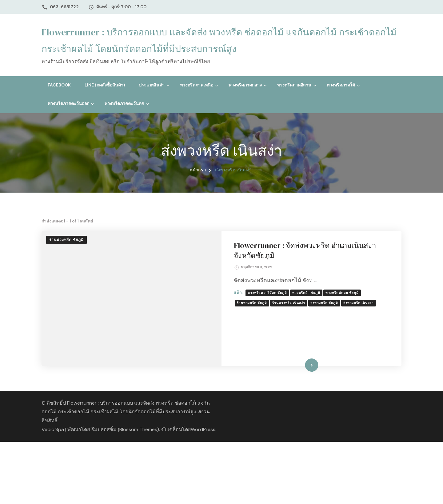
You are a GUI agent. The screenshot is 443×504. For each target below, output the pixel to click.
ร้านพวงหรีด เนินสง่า (289, 303)
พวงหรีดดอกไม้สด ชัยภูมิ (267, 293)
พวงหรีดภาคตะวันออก (68, 103)
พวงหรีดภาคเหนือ (197, 85)
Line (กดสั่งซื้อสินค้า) (105, 85)
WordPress (203, 429)
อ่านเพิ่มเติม (302, 365)
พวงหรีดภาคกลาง (245, 85)
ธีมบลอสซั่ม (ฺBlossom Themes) (125, 429)
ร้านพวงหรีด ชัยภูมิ (66, 240)
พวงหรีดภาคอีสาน (294, 85)
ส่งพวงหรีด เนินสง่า (359, 303)
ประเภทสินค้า (152, 85)
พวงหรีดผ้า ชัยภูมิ (306, 293)
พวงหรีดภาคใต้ (341, 85)
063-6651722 (64, 7)
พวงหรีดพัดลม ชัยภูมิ (342, 293)
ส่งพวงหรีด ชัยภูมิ (324, 303)
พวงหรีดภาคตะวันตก (124, 103)
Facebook (59, 85)
